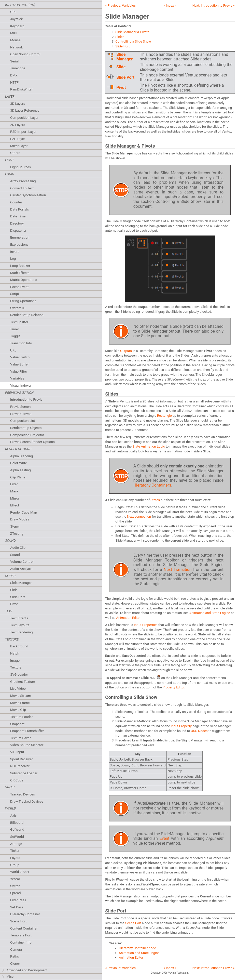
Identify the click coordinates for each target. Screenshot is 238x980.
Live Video (18, 689)
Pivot (14, 604)
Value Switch (20, 357)
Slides (120, 37)
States (155, 500)
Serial (14, 61)
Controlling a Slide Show (133, 41)
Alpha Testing (20, 470)
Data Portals (19, 209)
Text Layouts (20, 625)
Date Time (18, 216)
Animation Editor (128, 618)
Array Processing (23, 181)
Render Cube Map (24, 512)
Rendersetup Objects (26, 428)
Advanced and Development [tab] (24, 970)
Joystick (16, 19)
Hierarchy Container (25, 914)
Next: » (214, 5)
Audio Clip (18, 548)
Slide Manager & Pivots (132, 32)
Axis (13, 815)
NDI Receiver (20, 766)
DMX (14, 75)
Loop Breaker (20, 266)
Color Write (19, 463)
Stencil (15, 526)
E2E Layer (18, 139)
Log (13, 259)
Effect (15, 505)
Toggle (15, 336)
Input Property (181, 726)
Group (15, 865)
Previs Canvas (21, 414)
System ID (18, 308)
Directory (17, 223)
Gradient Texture (23, 682)
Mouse (15, 40)
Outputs (126, 351)
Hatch (15, 653)
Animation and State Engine (210, 613)
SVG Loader (19, 675)
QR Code (17, 780)
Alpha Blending (22, 456)
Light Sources (20, 167)
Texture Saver (20, 738)
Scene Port (18, 921)
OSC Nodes (199, 731)
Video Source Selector (27, 745)
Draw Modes (20, 519)
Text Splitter (19, 322)
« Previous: (120, 5)
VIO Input (17, 752)
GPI (13, 12)
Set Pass (17, 907)
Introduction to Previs (26, 400)
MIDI (14, 33)
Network (17, 47)
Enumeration (20, 237)
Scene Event (19, 287)
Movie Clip (18, 710)
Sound (15, 555)
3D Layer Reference (25, 110)
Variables (17, 378)
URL (13, 350)
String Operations (23, 301)
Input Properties (146, 625)
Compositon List (23, 421)
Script (15, 294)
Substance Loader (24, 773)
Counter (16, 202)
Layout (15, 858)
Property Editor (173, 687)
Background (19, 646)
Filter (14, 484)
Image (15, 661)
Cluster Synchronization (28, 195)
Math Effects (20, 273)
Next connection (139, 517)
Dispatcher (18, 231)
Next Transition (178, 570)
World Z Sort (20, 872)
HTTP (15, 82)
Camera (16, 950)
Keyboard (17, 26)
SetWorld (17, 837)
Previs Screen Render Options (32, 442)
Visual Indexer (21, 386)
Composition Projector (27, 435)
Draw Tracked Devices (27, 801)
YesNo (15, 879)
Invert (15, 252)
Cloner (15, 964)
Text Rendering (21, 632)
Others (15, 153)
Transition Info (21, 343)
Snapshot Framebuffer (27, 731)
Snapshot (17, 724)
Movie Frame (20, 703)
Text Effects (19, 618)
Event (164, 838)
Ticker (15, 851)
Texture (16, 667)
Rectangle (164, 416)
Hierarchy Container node (137, 948)
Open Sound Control (25, 54)
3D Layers (18, 104)
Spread (16, 893)
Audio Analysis (21, 569)
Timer (15, 329)
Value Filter (19, 371)
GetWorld (17, 829)
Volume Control (22, 562)
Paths (15, 956)
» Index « (170, 5)
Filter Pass (18, 900)
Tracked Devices (23, 794)
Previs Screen (20, 407)
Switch (15, 886)
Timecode (18, 68)
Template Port (21, 935)
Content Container (24, 928)
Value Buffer (19, 364)
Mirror (15, 498)
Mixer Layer (19, 146)
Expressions (19, 245)
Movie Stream (21, 696)
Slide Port (17, 597)
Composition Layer (24, 118)
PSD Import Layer (23, 132)
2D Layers (18, 125)
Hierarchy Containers (152, 485)
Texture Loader (22, 717)
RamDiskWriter (21, 89)
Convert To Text (22, 188)
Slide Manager (21, 583)
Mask (14, 491)
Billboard (17, 823)
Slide (14, 590)
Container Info (21, 942)
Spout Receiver (22, 759)
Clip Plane (18, 477)
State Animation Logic (149, 446)
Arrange (16, 844)
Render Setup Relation (27, 315)
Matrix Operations (24, 280)
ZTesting (17, 534)
